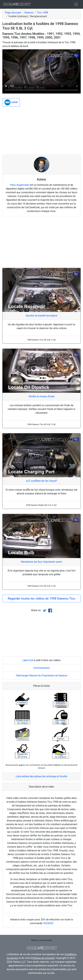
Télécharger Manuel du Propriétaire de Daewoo (41, 676)
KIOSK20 (48, 923)
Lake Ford (28, 660)
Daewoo (29, 13)
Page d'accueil (13, 13)
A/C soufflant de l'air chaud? (41, 481)
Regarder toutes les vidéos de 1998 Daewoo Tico (41, 598)
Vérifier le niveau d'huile (41, 396)
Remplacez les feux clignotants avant (41, 562)
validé (11, 102)
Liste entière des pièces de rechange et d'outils (41, 776)
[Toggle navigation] (76, 4)
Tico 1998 (42, 13)
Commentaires (41, 668)
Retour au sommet (41, 940)
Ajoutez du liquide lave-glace (41, 316)
